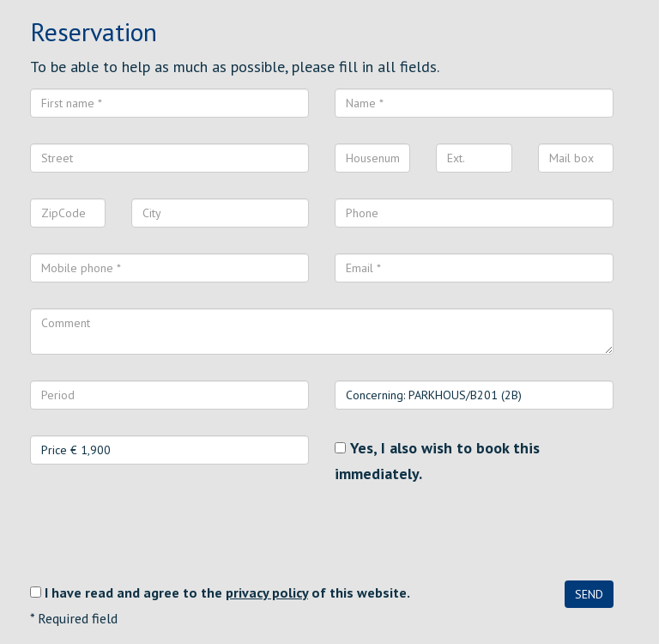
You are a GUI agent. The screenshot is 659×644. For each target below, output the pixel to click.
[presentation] (160, 533)
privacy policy (267, 592)
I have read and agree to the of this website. (227, 592)
